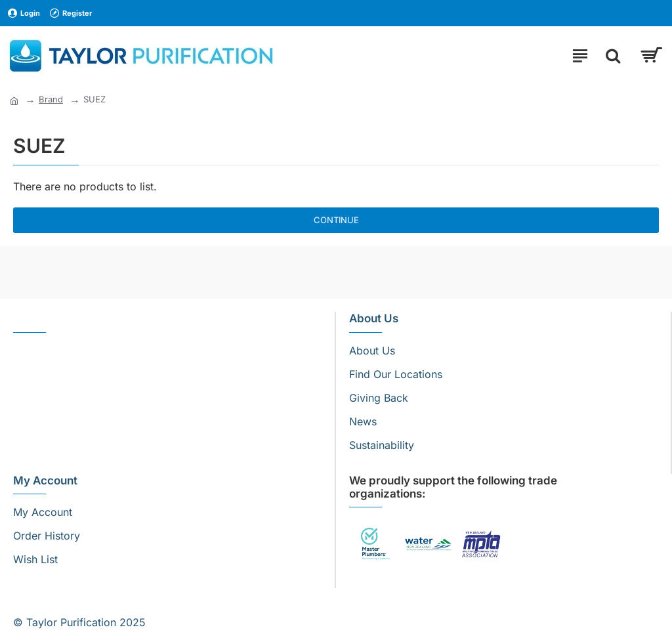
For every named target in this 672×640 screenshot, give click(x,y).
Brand (51, 99)
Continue (336, 220)
